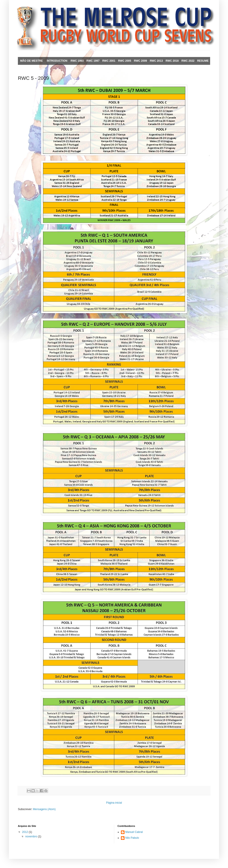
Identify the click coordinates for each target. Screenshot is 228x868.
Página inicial (114, 803)
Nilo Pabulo (132, 838)
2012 (25, 832)
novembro (32, 836)
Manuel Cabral (134, 832)
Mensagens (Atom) (44, 809)
